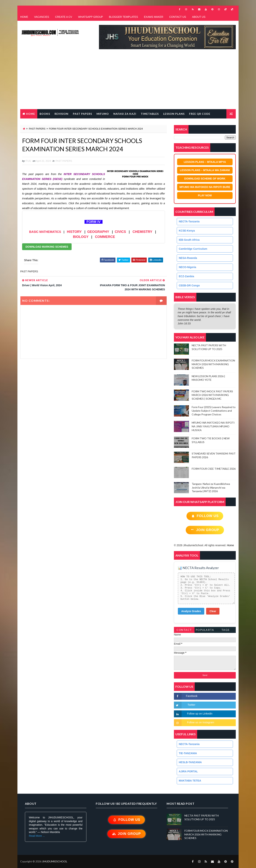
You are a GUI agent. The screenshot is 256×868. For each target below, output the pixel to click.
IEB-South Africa (189, 240)
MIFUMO (103, 114)
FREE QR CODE (200, 114)
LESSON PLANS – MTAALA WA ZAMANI (205, 170)
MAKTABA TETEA (190, 781)
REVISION (61, 114)
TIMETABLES (150, 114)
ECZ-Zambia (186, 276)
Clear (213, 611)
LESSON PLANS (174, 114)
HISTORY (74, 232)
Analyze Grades (191, 611)
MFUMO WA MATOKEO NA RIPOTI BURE (205, 187)
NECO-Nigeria (188, 267)
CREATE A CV (64, 17)
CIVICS (120, 232)
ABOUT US (199, 17)
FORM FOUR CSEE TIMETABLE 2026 (214, 469)
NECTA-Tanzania (189, 221)
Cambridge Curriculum (193, 249)
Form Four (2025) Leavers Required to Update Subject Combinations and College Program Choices (214, 411)
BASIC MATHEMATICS (45, 232)
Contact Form (184, 631)
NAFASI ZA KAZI (125, 114)
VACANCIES (42, 17)
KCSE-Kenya (187, 231)
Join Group (205, 530)
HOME (24, 17)
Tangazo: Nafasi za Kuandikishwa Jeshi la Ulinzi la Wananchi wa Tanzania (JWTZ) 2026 (211, 487)
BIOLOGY (81, 237)
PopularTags (205, 631)
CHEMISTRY (142, 232)
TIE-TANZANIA (188, 753)
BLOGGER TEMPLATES (123, 17)
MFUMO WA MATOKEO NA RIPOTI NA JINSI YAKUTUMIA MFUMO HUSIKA (213, 426)
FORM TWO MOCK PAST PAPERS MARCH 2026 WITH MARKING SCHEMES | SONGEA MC (212, 395)
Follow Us (205, 516)
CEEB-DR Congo (189, 285)
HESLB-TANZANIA (190, 762)
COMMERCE (105, 237)
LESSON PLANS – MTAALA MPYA (205, 162)
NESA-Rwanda (188, 258)
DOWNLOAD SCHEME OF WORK (205, 179)
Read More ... (37, 836)
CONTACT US (178, 17)
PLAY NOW (205, 195)
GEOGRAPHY (98, 232)
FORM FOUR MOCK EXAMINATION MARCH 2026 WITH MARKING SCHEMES (213, 364)
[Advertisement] (128, 81)
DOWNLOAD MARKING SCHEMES (47, 247)
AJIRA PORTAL (188, 771)
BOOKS (45, 114)
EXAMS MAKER (154, 17)
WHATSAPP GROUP (91, 17)
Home (31, 114)
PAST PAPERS (82, 114)
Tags (225, 630)
